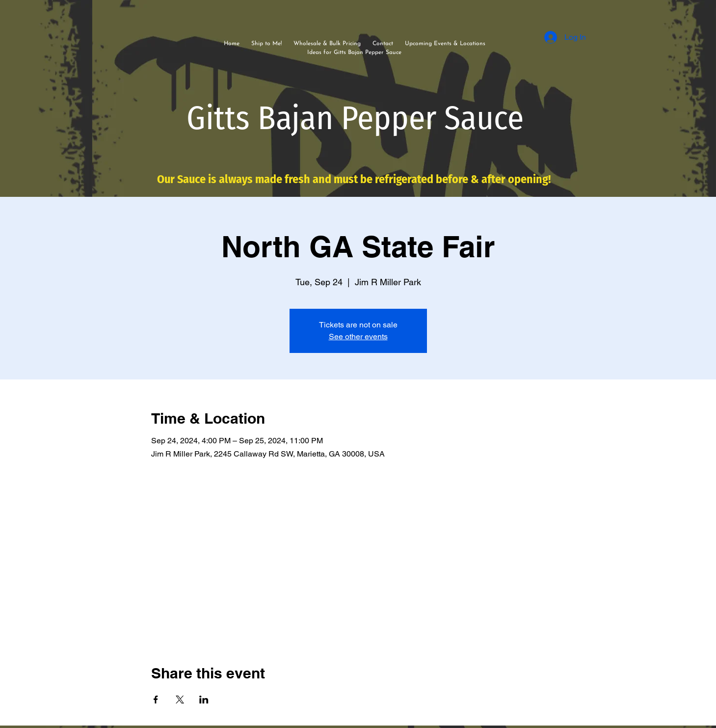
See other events (358, 337)
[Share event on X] (180, 700)
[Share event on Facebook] (156, 700)
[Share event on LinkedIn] (204, 700)
